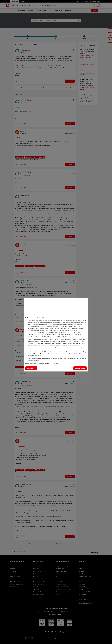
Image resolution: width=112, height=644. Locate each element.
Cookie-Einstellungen (45, 363)
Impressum (56, 363)
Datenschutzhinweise (31, 363)
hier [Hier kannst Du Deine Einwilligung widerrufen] (50, 325)
